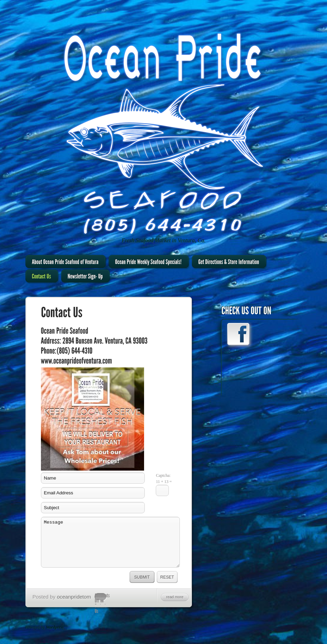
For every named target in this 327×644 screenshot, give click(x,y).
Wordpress (55, 627)
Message (111, 542)
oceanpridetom (74, 597)
